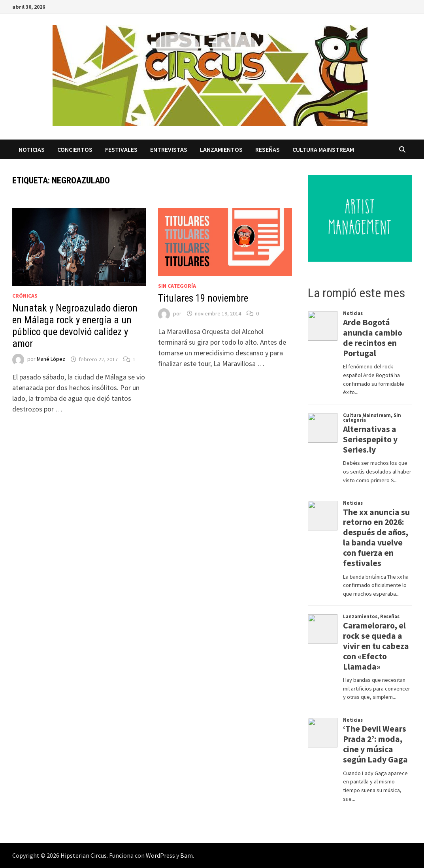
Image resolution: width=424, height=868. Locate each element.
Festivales (121, 149)
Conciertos (75, 149)
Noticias (32, 149)
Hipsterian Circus (84, 855)
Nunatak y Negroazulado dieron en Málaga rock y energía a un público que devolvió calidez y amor (75, 326)
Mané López (51, 359)
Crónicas (25, 296)
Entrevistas (169, 149)
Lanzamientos (221, 149)
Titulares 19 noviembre (203, 298)
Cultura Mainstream (323, 149)
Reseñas (268, 149)
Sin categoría (177, 286)
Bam (187, 855)
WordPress (160, 855)
